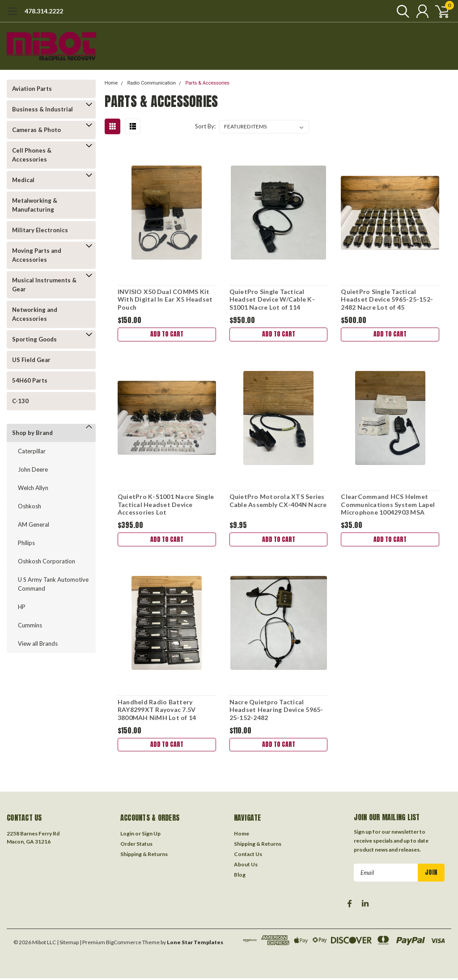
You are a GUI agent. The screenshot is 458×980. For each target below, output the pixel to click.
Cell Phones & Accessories (32, 155)
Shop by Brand (32, 433)
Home (111, 83)
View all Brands (38, 643)
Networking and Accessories (35, 314)
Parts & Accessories (207, 83)
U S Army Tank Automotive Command (53, 584)
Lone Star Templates (195, 944)
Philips (26, 543)
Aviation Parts (32, 89)
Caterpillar (32, 451)
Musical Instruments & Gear (44, 285)
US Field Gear (31, 360)
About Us (246, 866)
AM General (34, 524)
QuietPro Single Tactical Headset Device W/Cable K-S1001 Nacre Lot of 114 (272, 299)
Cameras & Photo (36, 130)
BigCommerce (124, 944)
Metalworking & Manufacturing (35, 205)
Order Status (136, 846)
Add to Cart (167, 334)
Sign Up (151, 835)
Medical (23, 180)
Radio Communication (152, 83)
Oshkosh (30, 506)
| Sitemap (68, 944)
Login (127, 835)
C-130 (20, 401)
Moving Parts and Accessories (37, 255)
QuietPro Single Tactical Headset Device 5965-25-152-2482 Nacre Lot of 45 (387, 299)
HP (22, 607)
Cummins (30, 625)
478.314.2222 (44, 11)
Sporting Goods (34, 339)
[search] (399, 11)
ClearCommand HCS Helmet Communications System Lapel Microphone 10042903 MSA (388, 505)
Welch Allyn (33, 488)
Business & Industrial (42, 109)
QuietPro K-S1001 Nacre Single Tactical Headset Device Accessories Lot (166, 505)
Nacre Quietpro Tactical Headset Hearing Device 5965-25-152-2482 (276, 711)
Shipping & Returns (144, 856)
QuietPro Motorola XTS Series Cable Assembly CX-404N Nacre (278, 501)
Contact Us (248, 856)
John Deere (33, 469)
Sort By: (205, 126)
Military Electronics (40, 230)
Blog (240, 876)
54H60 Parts (30, 380)
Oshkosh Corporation (47, 561)
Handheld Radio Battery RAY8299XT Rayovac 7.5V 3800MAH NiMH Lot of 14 (157, 711)
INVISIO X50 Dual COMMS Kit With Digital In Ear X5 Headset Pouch (165, 299)
